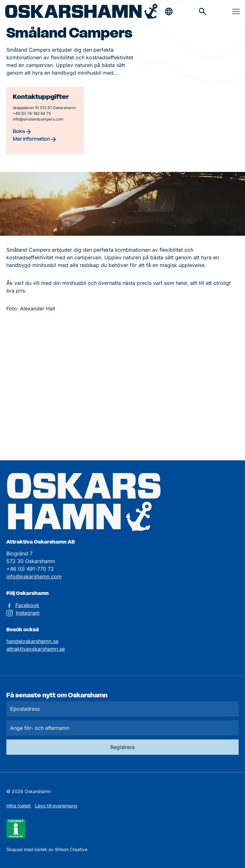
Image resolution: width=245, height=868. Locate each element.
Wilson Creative (71, 849)
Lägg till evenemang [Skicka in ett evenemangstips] (56, 806)
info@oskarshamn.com (34, 576)
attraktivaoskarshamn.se (36, 649)
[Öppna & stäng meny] (236, 11)
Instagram (28, 613)
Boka (22, 131)
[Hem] (81, 11)
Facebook (27, 605)
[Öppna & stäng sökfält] (169, 11)
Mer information (34, 139)
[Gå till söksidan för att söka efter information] (203, 11)
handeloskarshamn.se (32, 641)
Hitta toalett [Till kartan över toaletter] (19, 806)
